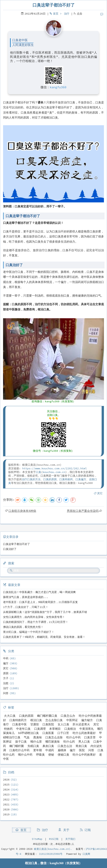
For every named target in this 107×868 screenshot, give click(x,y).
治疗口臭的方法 (31, 479)
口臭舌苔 (90, 737)
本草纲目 (55, 729)
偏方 (6, 663)
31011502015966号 (50, 854)
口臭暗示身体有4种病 (22, 511)
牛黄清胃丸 (87, 729)
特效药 (8, 729)
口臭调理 (40, 729)
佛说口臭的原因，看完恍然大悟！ (23, 627)
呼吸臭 (40, 755)
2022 (6, 799)
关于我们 (70, 839)
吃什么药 (69, 742)
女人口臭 (63, 724)
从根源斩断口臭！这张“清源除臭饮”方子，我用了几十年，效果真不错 (45, 612)
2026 (6, 780)
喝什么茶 (36, 742)
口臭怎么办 (68, 716)
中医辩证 (72, 720)
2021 (6, 804)
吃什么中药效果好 (84, 755)
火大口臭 (10, 716)
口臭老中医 (19, 724)
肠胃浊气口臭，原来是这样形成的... (26, 597)
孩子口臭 (21, 742)
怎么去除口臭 (54, 720)
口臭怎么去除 (54, 737)
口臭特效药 (66, 479)
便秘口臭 (63, 755)
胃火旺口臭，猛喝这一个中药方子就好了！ (29, 632)
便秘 (51, 755)
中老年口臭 (23, 729)
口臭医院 (48, 724)
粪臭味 (38, 737)
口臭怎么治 (65, 746)
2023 (6, 794)
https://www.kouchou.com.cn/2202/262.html (55, 468)
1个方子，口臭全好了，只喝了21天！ (26, 607)
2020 (6, 809)
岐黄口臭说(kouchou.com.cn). (53, 849)
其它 (100, 493)
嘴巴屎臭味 (53, 742)
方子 (6, 678)
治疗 (67, 14)
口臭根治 (70, 729)
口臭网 (86, 854)
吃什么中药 (73, 737)
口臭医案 (48, 733)
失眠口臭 (33, 746)
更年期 (38, 750)
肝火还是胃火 (81, 724)
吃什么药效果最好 (84, 733)
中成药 (50, 750)
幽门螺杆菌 (17, 746)
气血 (27, 737)
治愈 (6, 683)
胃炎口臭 (81, 746)
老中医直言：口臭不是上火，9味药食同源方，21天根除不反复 (40, 602)
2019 (6, 814)
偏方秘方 (87, 720)
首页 (56, 14)
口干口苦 (63, 733)
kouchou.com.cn (54, 472)
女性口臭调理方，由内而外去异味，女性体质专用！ (34, 617)
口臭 (38, 472)
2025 (6, 785)
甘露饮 (35, 724)
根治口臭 (36, 720)
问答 (6, 693)
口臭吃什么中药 (19, 750)
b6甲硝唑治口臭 (28, 733)
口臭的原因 (50, 479)
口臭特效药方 (18, 720)
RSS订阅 (54, 839)
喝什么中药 (25, 755)
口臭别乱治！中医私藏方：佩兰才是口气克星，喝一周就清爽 (39, 592)
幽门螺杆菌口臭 (47, 716)
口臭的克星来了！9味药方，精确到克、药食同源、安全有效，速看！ (44, 637)
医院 (82, 750)
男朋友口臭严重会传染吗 (83, 511)
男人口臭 (84, 742)
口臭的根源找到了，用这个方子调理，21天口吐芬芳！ (36, 622)
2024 (6, 789)
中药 (6, 658)
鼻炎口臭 (48, 746)
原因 (6, 673)
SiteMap (37, 839)
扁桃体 (62, 750)
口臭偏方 (81, 479)
